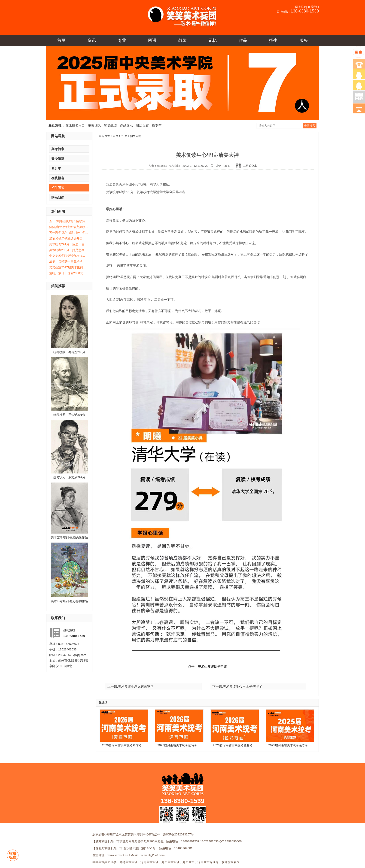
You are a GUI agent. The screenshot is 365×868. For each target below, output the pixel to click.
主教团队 (94, 125)
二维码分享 (250, 166)
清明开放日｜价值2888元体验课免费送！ (69, 273)
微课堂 (157, 125)
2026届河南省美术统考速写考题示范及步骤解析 (189, 745)
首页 (61, 40)
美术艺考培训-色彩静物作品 (69, 601)
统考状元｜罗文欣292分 (69, 477)
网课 (152, 40)
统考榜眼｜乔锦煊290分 (69, 352)
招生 (273, 40)
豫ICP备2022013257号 (178, 834)
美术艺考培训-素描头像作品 (69, 537)
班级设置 (143, 125)
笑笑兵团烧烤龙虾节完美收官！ (69, 227)
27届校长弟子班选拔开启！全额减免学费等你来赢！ (69, 238)
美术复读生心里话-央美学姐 (243, 686)
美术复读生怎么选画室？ (136, 686)
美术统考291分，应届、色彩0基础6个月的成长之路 (69, 244)
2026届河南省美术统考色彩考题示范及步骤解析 (245, 745)
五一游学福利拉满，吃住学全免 (69, 233)
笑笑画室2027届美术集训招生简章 (69, 267)
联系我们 (313, 7)
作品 (243, 40)
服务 (304, 40)
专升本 (56, 168)
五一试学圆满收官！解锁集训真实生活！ (69, 221)
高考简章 (58, 149)
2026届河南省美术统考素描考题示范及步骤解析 (134, 745)
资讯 (92, 40)
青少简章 (58, 159)
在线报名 (58, 178)
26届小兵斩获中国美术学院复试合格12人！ (69, 262)
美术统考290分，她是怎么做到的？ (69, 250)
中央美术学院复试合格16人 (67, 256)
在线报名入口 (75, 125)
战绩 (182, 40)
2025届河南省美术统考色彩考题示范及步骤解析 (300, 745)
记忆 (213, 40)
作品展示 (126, 125)
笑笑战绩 (110, 125)
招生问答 (58, 188)
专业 (122, 40)
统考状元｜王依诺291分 (69, 415)
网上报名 (301, 7)
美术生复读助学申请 (212, 667)
